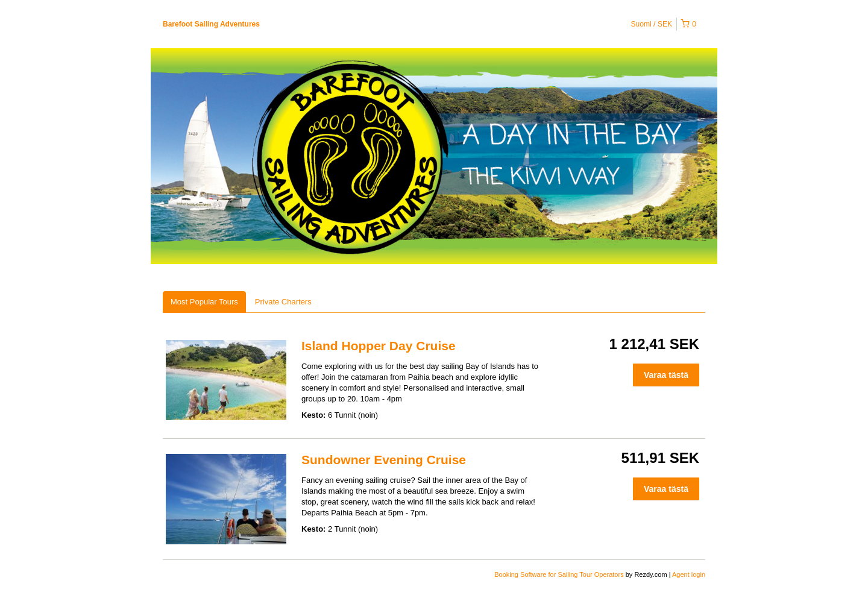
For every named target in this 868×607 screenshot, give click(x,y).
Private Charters (283, 302)
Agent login (689, 574)
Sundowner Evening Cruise (384, 460)
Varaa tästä (666, 375)
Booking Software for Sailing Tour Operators (560, 574)
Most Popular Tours (204, 302)
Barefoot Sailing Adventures (211, 24)
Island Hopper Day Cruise (379, 346)
